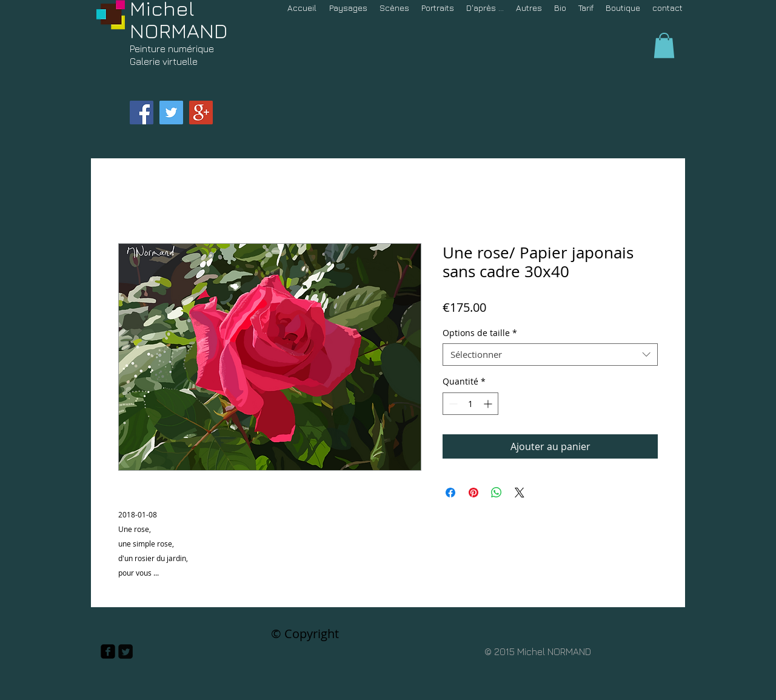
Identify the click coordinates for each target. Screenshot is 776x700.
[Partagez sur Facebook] (450, 493)
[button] (664, 45)
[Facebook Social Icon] (142, 113)
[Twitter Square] (125, 651)
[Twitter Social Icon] (171, 113)
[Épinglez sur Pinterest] (473, 493)
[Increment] (489, 404)
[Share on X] (520, 493)
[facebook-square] (108, 651)
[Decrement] (452, 404)
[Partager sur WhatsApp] (497, 493)
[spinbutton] (470, 404)
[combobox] (550, 355)
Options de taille (480, 333)
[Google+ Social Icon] (201, 113)
